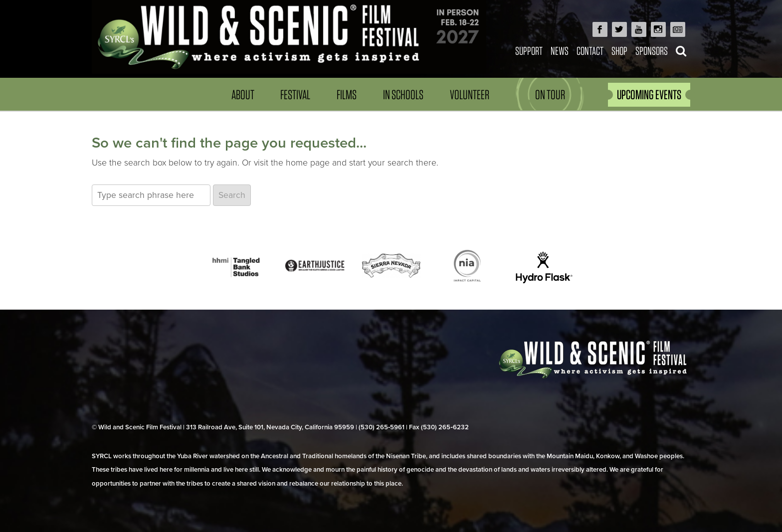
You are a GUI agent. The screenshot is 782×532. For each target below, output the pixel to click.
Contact (590, 51)
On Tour (550, 94)
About (243, 94)
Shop (619, 51)
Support (529, 51)
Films (347, 94)
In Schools (403, 94)
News (560, 51)
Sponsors (652, 51)
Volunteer (470, 94)
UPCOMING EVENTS (649, 94)
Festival (295, 94)
